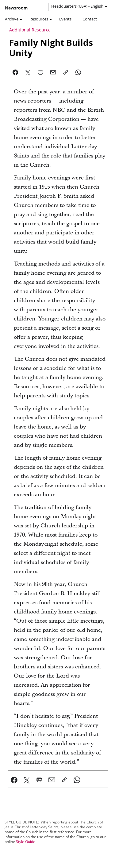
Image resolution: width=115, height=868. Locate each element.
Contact (90, 19)
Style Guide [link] (26, 842)
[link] (14, 780)
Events (65, 19)
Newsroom (16, 8)
